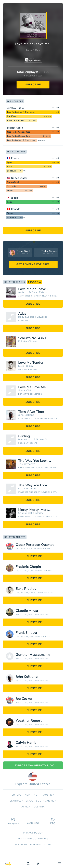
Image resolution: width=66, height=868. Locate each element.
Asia (28, 795)
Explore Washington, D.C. (33, 766)
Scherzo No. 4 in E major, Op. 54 (39, 338)
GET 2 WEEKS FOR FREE (33, 264)
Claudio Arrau (27, 611)
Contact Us (33, 821)
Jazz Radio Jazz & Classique (21, 112)
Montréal (12, 218)
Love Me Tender (31, 363)
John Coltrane (26, 415)
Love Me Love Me (32, 387)
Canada (16, 209)
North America (44, 795)
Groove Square (43, 439)
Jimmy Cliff (25, 390)
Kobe (10, 202)
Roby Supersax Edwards (33, 317)
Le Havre (12, 171)
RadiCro (11, 116)
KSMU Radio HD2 (16, 121)
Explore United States (33, 779)
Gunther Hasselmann (33, 655)
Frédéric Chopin (28, 341)
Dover (10, 191)
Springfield (13, 182)
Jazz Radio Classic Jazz (19, 132)
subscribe (33, 85)
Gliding (24, 436)
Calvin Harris (26, 743)
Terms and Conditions (33, 839)
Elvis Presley (26, 366)
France (15, 158)
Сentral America (21, 801)
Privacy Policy (33, 833)
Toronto (11, 213)
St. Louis (11, 186)
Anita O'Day (33, 50)
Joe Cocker (24, 699)
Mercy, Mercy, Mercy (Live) (39, 510)
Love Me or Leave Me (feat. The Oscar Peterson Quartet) (39, 289)
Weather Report (29, 721)
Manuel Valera (25, 439)
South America (46, 801)
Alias (22, 314)
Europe (17, 795)
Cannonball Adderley (31, 513)
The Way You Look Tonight (39, 461)
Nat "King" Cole (27, 489)
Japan (15, 198)
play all (34, 282)
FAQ (53, 821)
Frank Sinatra (26, 633)
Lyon (9, 162)
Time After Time (31, 412)
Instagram (13, 821)
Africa (26, 807)
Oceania (39, 807)
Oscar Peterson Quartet (41, 292)
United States (19, 178)
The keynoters (27, 464)
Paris (10, 167)
